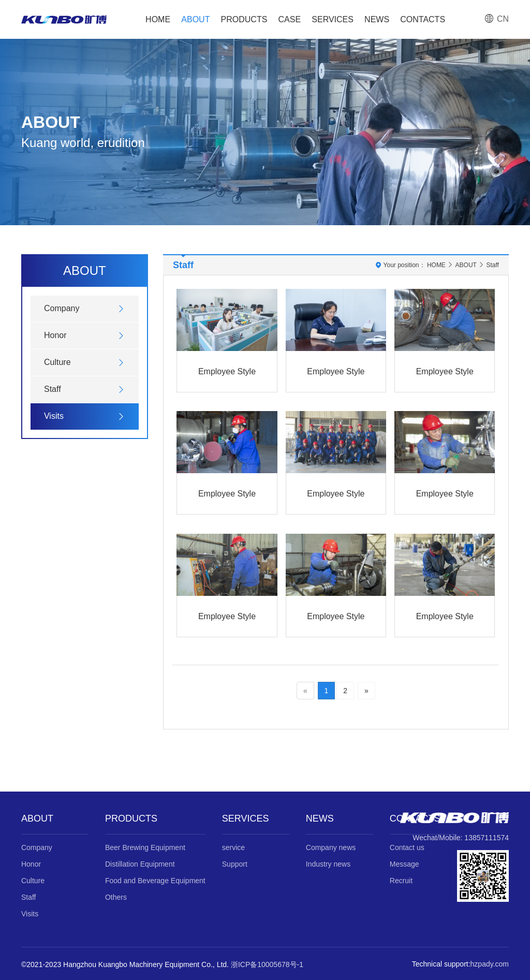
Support (235, 864)
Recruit (401, 881)
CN (496, 19)
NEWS (377, 19)
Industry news (328, 864)
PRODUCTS (244, 19)
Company (62, 308)
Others (116, 897)
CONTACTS (423, 19)
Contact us (407, 847)
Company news (331, 847)
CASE (290, 19)
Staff (53, 389)
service (233, 847)
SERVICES (333, 19)
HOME (158, 19)
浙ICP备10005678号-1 (267, 964)
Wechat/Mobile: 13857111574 (461, 838)
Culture (57, 362)
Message (404, 864)
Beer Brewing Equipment (145, 847)
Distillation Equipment (140, 864)
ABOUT (195, 19)
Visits (54, 416)
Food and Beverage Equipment (155, 881)
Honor (55, 335)
